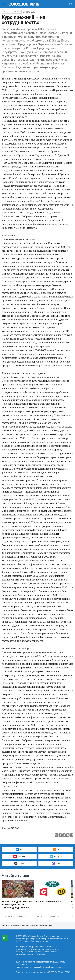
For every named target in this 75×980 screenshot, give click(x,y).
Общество (41, 916)
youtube (19, 856)
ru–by (19, 863)
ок (56, 850)
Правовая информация (41, 926)
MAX (56, 863)
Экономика (7, 916)
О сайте (5, 926)
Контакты (15, 926)
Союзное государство (12, 12)
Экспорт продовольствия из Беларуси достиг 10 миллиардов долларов (17, 905)
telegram (56, 856)
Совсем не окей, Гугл (49, 902)
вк (19, 850)
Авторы (25, 926)
